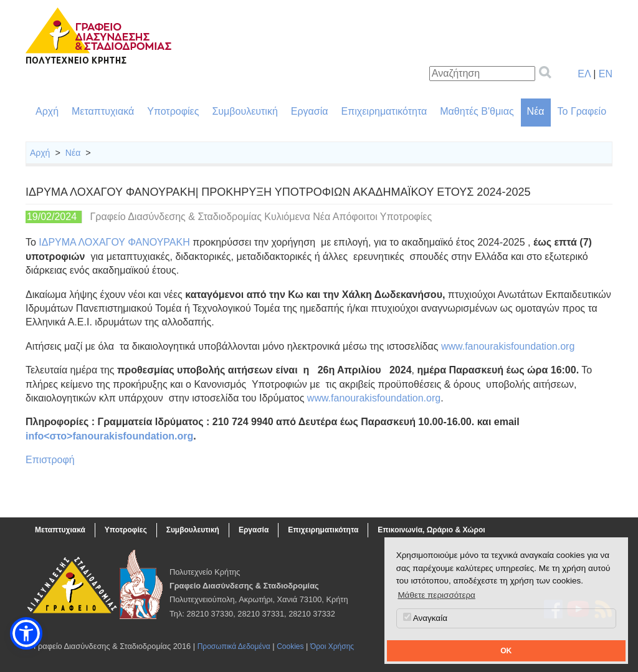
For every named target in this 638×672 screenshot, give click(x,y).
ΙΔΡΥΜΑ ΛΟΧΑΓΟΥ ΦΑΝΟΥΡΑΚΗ (114, 242)
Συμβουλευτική (245, 111)
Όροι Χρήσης (332, 646)
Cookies (290, 646)
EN (606, 74)
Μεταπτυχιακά (103, 111)
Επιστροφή (50, 460)
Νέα (536, 111)
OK (506, 651)
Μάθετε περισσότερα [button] (436, 595)
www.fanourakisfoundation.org (508, 346)
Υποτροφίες (173, 111)
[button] (26, 633)
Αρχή (47, 111)
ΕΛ (584, 74)
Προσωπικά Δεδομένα (234, 646)
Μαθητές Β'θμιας (477, 111)
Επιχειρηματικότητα (384, 111)
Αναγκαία (425, 618)
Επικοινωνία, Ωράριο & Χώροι (431, 530)
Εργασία (310, 111)
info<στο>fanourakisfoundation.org (109, 436)
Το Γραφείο (582, 111)
